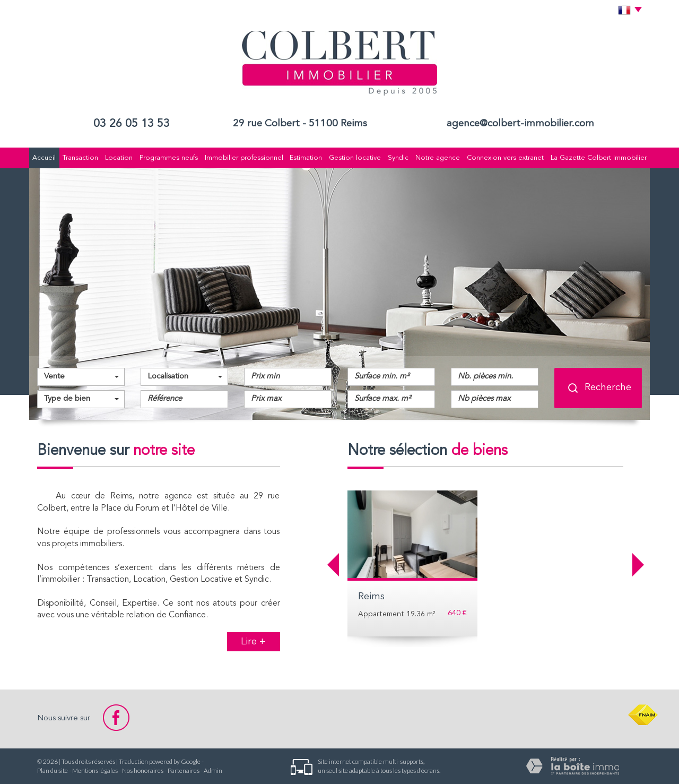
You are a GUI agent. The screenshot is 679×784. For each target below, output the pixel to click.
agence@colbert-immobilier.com (520, 124)
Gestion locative (355, 158)
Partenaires (184, 770)
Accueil (44, 158)
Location (119, 158)
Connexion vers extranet (505, 158)
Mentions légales (95, 770)
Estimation (306, 158)
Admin (213, 770)
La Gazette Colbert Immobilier (599, 158)
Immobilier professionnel (244, 158)
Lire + (253, 642)
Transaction (80, 158)
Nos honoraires (143, 770)
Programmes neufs (169, 158)
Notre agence (438, 158)
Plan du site (53, 770)
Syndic (398, 158)
